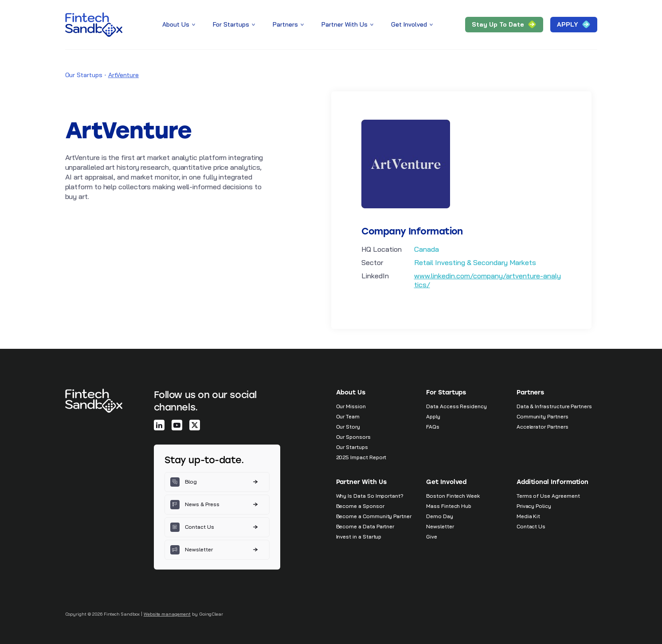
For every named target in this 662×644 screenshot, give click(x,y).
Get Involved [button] (413, 24)
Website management (167, 614)
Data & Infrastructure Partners (554, 406)
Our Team (348, 416)
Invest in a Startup (359, 537)
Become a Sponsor (360, 506)
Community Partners (543, 416)
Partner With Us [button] (348, 24)
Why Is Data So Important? (370, 496)
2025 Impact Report (361, 457)
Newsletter (440, 526)
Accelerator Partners (543, 427)
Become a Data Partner (365, 526)
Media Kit (528, 516)
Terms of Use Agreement (548, 496)
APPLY (574, 25)
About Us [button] (180, 24)
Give (432, 537)
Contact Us (531, 526)
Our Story (348, 427)
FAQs (433, 427)
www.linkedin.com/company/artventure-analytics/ (488, 280)
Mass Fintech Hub (449, 506)
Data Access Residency (456, 406)
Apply (433, 416)
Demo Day (440, 516)
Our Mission (351, 406)
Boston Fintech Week (453, 496)
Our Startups (84, 75)
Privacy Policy (534, 506)
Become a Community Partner (374, 516)
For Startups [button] (235, 24)
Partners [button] (289, 24)
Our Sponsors (353, 437)
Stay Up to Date (504, 25)
